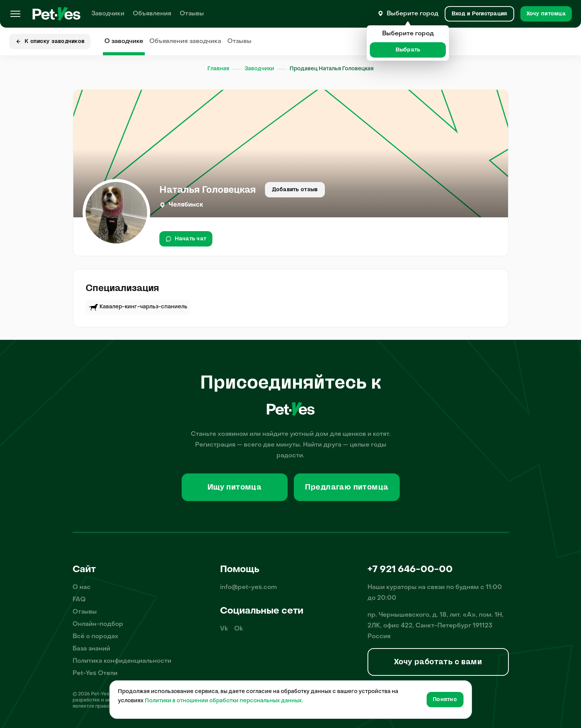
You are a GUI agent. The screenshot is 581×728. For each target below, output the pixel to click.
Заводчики (108, 14)
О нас (82, 587)
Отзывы (192, 14)
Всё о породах (95, 637)
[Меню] (15, 14)
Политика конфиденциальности (122, 661)
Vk (224, 629)
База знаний (91, 649)
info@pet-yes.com (248, 587)
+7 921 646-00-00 (410, 570)
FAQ (79, 600)
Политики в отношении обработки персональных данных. (224, 701)
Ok (239, 629)
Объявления (152, 14)
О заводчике (124, 41)
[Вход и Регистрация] (479, 14)
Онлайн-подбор (98, 624)
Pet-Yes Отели (95, 673)
